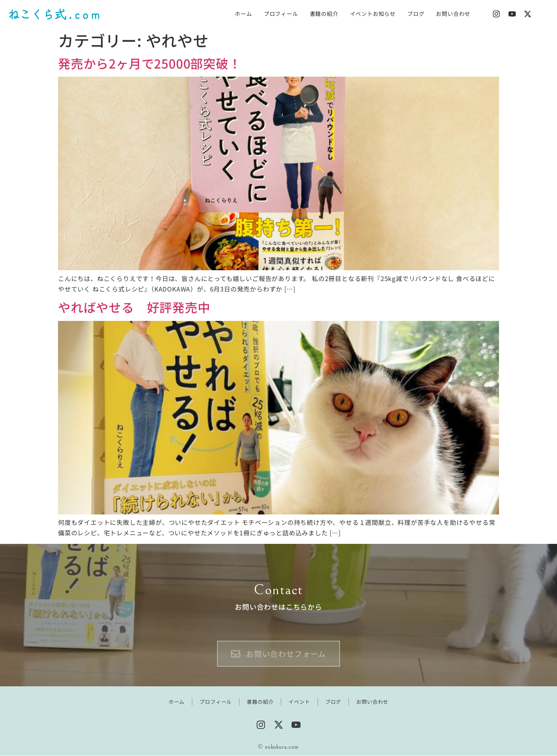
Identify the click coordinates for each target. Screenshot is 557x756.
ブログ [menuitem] (416, 14)
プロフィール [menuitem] (281, 14)
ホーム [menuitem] (243, 14)
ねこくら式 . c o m (54, 14)
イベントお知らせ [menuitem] (373, 14)
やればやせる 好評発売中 (134, 307)
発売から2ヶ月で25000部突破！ (150, 63)
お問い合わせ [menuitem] (453, 14)
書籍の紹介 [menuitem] (324, 14)
